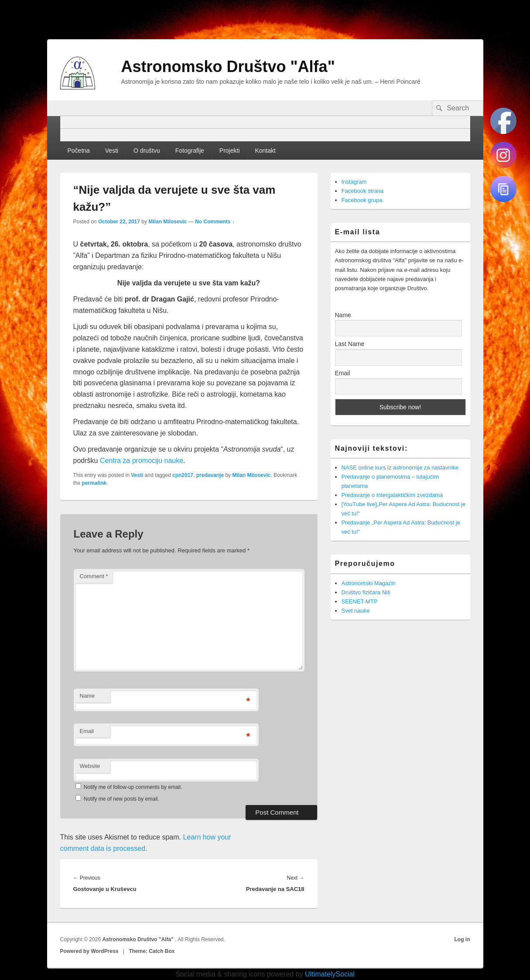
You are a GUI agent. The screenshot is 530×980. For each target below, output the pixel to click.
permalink (94, 483)
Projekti (230, 151)
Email (87, 731)
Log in (462, 939)
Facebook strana (363, 191)
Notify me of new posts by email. (121, 799)
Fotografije (190, 151)
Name (87, 696)
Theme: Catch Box (152, 951)
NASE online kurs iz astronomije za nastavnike (400, 468)
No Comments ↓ (215, 222)
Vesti (112, 151)
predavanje (210, 475)
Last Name (350, 344)
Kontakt (265, 151)
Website (90, 766)
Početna (78, 151)
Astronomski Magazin (369, 583)
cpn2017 (183, 475)
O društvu (147, 151)
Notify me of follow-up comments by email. (133, 787)
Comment (94, 576)
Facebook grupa (362, 200)
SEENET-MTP (360, 601)
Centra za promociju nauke (142, 461)
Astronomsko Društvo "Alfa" (228, 67)
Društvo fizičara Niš (366, 592)
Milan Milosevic (168, 222)
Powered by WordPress (89, 951)
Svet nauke (356, 611)
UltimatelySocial (330, 974)
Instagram (354, 182)
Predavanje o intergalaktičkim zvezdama (392, 495)
